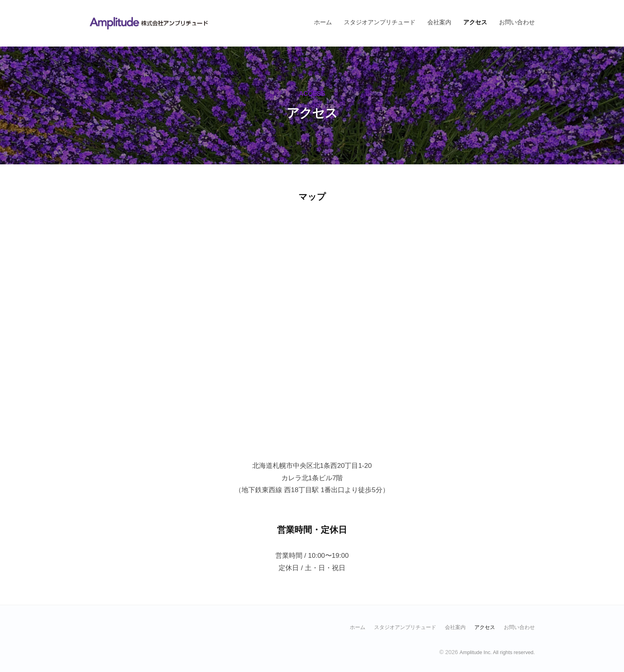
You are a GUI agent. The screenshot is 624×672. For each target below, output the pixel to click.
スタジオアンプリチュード (380, 22)
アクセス (475, 22)
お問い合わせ (517, 22)
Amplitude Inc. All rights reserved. (492, 652)
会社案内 (439, 22)
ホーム (323, 22)
